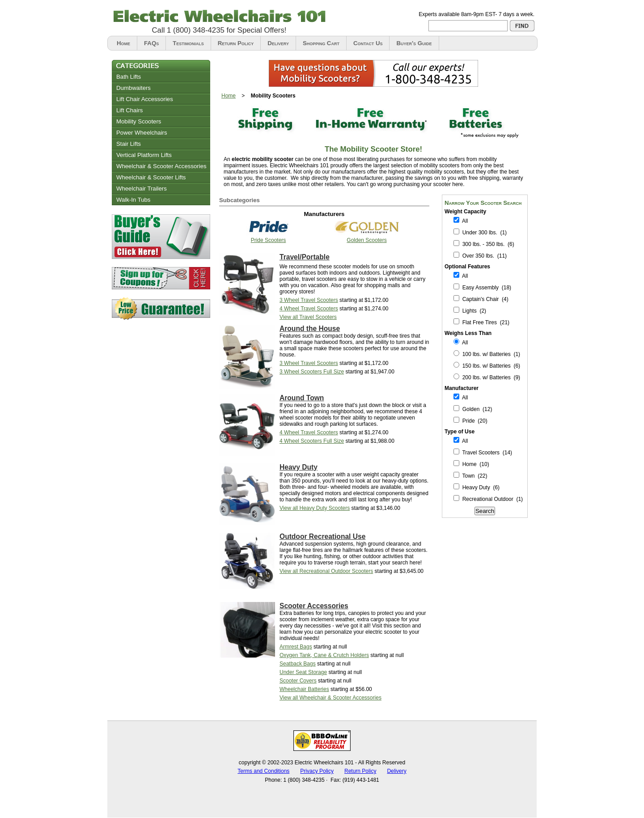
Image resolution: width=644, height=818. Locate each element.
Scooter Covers (298, 681)
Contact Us (368, 43)
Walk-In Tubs (133, 200)
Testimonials (188, 43)
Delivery (278, 43)
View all (308, 317)
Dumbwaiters (133, 88)
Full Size (312, 372)
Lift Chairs (129, 110)
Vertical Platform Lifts (144, 155)
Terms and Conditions (263, 771)
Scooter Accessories (314, 606)
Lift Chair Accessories (145, 99)
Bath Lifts (129, 77)
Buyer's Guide (414, 43)
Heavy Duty (299, 467)
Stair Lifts (129, 144)
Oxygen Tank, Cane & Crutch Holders (324, 655)
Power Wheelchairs (142, 133)
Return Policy (236, 43)
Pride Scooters (269, 240)
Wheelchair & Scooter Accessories (161, 166)
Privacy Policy (317, 771)
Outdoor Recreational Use (322, 536)
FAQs (151, 43)
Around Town (302, 398)
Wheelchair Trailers (142, 189)
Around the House (310, 328)
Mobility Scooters (139, 121)
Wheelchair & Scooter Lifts (151, 177)
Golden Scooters (366, 240)
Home (123, 43)
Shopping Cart (321, 43)
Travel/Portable (305, 257)
